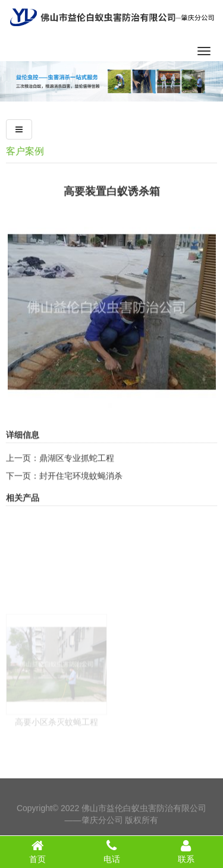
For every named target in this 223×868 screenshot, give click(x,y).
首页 (37, 851)
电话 (111, 851)
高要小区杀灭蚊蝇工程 (56, 754)
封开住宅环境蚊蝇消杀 (81, 491)
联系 (186, 851)
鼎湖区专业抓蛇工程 (77, 473)
